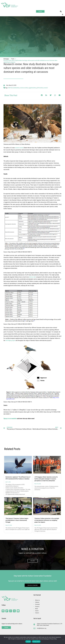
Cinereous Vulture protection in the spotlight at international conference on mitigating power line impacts (47, 520)
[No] (63, 640)
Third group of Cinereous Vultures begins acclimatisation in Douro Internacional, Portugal (17, 520)
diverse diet (32, 277)
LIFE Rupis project (10, 340)
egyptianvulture (32, 88)
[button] (61, 12)
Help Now (33, 561)
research (46, 88)
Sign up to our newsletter (10, 419)
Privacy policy (36, 642)
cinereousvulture (24, 88)
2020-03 (10, 88)
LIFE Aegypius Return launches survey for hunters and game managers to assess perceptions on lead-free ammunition (46, 479)
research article (19, 148)
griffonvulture (40, 88)
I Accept (28, 642)
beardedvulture (16, 88)
